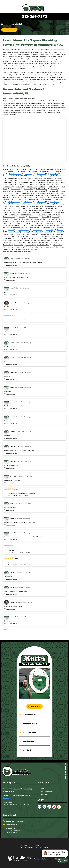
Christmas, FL (37, 176)
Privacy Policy (38, 847)
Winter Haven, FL (50, 247)
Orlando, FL (39, 219)
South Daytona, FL (31, 234)
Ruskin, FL (11, 230)
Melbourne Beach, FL (49, 210)
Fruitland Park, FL (42, 189)
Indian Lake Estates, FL (25, 197)
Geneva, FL (54, 189)
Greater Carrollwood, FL (37, 191)
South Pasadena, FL (46, 234)
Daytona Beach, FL (9, 182)
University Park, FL (44, 243)
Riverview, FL (47, 228)
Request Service (12, 825)
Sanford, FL (49, 230)
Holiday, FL (53, 193)
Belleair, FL (35, 172)
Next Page (6, 629)
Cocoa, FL (37, 178)
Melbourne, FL (33, 210)
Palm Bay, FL (38, 221)
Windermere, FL (20, 247)
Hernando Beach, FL (40, 193)
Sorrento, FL (18, 234)
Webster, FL (18, 245)
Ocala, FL (22, 217)
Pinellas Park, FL (51, 223)
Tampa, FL (34, 238)
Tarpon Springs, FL (48, 238)
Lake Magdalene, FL (14, 202)
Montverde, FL (48, 212)
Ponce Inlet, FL (39, 225)
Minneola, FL (36, 212)
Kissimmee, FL (7, 200)
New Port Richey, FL (27, 215)
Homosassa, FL (30, 195)
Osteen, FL (16, 221)
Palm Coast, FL (51, 221)
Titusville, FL (56, 240)
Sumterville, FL (7, 238)
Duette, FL (21, 184)
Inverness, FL (57, 197)
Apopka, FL (39, 169)
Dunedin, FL (32, 184)
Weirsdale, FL (30, 245)
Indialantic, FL (54, 195)
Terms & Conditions (27, 847)
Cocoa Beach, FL (49, 178)
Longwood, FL (49, 206)
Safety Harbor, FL (24, 230)
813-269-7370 (34, 16)
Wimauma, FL (7, 247)
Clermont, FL (25, 178)
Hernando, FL (26, 193)
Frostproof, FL (28, 189)
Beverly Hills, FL (47, 172)
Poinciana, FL (16, 225)
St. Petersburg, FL (41, 236)
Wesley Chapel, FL (43, 245)
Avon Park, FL (12, 172)
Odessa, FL (56, 217)
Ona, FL (16, 219)
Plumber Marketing (40, 859)
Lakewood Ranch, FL (34, 204)
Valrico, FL (57, 243)
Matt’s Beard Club (47, 791)
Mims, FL (25, 212)
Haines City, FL (12, 193)
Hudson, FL (42, 195)
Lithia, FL (24, 206)
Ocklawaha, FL (34, 217)
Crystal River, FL (13, 180)
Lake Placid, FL (41, 202)
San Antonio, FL (38, 230)
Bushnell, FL (54, 174)
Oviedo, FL (27, 221)
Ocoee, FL (45, 217)
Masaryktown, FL (8, 210)
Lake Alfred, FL (32, 200)
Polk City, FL (27, 225)
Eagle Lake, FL (55, 184)
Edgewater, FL (7, 187)
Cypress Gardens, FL (28, 180)
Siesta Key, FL (7, 234)
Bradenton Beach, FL (15, 174)
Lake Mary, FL (28, 202)
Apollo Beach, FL (26, 169)
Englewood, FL (31, 187)
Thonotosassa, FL (43, 240)
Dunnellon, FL (43, 184)
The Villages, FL (28, 240)
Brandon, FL (29, 174)
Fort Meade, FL (16, 189)
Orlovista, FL (51, 219)
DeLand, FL (53, 182)
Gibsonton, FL (7, 191)
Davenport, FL (55, 180)
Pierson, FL (39, 223)
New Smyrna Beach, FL (45, 215)
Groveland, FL (53, 191)
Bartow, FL (24, 172)
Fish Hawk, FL (53, 187)
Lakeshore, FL (20, 204)
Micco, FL (16, 212)
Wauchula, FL (7, 245)
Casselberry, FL (8, 176)
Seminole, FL (49, 232)
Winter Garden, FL (35, 247)
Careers (44, 794)
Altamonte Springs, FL (10, 169)
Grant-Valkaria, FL (21, 191)
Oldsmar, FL (6, 219)
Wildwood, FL (57, 245)
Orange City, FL (27, 219)
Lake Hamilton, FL (46, 200)
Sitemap (46, 847)
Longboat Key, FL (35, 206)
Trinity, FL (21, 243)
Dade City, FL (42, 180)
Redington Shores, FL (20, 228)
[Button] (9, 30)
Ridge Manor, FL (35, 228)
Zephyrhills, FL (31, 249)
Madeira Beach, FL (23, 208)
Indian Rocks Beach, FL (43, 197)
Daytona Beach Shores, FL (27, 182)
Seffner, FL (38, 232)
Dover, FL (12, 184)
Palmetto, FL (18, 223)
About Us (44, 789)
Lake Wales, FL (55, 202)
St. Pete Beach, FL (26, 236)
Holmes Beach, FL (16, 195)
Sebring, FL (27, 232)
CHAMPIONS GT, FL (22, 176)
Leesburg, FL (13, 206)
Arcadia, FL (50, 169)
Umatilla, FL (31, 243)
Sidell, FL (60, 232)
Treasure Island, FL (9, 243)
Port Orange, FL (52, 225)
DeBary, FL (42, 182)
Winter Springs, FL (17, 249)
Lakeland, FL (7, 204)
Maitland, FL (52, 208)
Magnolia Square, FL (38, 208)
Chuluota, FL (48, 176)
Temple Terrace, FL (14, 240)
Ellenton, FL (19, 187)
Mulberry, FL (13, 215)
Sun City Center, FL (21, 238)
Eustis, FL (42, 187)
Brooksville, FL (41, 174)
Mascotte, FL (21, 210)
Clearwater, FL (12, 178)
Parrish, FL (29, 223)
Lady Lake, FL (20, 200)
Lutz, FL (10, 208)
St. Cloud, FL (12, 236)
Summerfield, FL (55, 236)
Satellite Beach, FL (14, 232)
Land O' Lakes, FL (50, 204)
